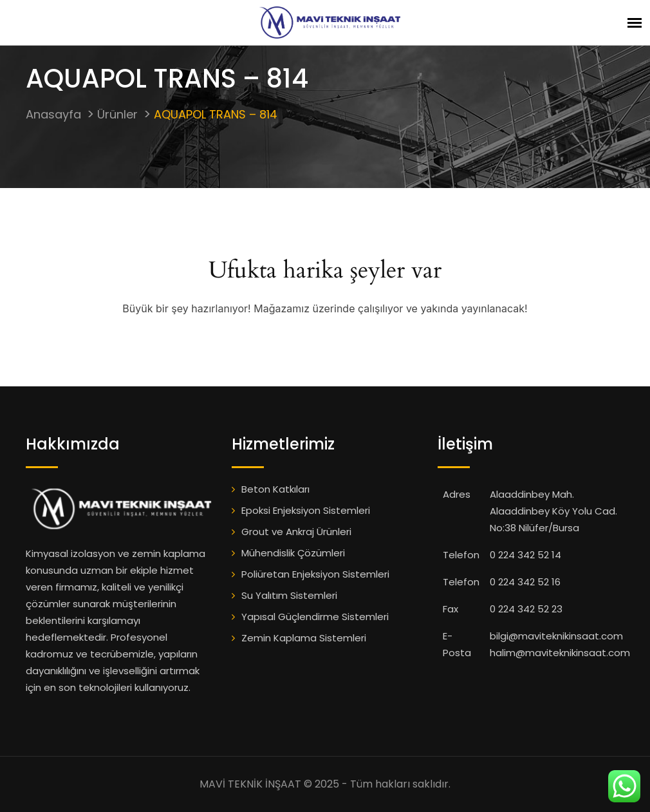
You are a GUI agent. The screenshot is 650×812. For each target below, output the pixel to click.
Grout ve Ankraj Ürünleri (296, 532)
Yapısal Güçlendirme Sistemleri (315, 617)
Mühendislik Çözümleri (293, 553)
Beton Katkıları (275, 489)
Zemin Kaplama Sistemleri (304, 638)
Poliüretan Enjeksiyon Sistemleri (315, 574)
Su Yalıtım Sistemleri (289, 595)
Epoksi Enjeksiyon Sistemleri (306, 510)
